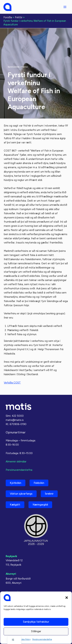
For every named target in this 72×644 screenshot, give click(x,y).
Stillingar (36, 631)
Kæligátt (15, 505)
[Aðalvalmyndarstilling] (65, 7)
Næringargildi (40, 505)
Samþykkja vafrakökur (36, 622)
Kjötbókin (16, 483)
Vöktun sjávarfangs (21, 494)
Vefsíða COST (12, 383)
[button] (67, 598)
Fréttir (25, 67)
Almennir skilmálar (16, 462)
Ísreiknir (49, 494)
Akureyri (11, 574)
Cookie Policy (25, 639)
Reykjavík (11, 556)
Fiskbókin (39, 483)
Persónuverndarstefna (42, 639)
